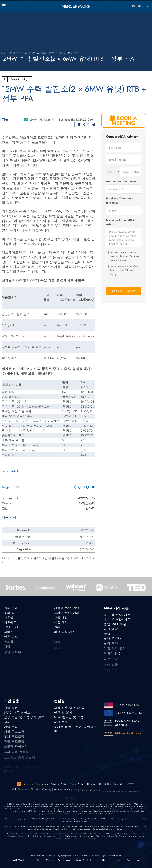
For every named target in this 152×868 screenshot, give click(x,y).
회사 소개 (11, 608)
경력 (7, 650)
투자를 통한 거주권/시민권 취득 (76, 730)
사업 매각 (61, 622)
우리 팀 (9, 613)
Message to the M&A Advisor (120, 222)
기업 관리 (11, 727)
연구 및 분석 (63, 713)
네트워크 (10, 622)
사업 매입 (61, 618)
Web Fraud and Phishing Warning (32, 792)
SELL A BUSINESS (128, 733)
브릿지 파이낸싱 (16, 750)
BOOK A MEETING (124, 121)
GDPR (131, 786)
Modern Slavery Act (66, 793)
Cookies (92, 784)
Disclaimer (42, 784)
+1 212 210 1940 (127, 705)
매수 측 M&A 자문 (117, 620)
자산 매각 (111, 629)
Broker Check (89, 839)
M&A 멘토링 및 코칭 (69, 717)
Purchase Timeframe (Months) (120, 201)
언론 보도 (11, 638)
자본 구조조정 (14, 744)
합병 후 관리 (113, 640)
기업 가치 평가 (115, 651)
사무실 (9, 618)
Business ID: (67, 120)
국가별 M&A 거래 (67, 613)
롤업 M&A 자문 (115, 624)
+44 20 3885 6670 (129, 713)
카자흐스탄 (46, 120)
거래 (57, 627)
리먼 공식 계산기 (66, 633)
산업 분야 (11, 627)
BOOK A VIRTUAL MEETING (127, 723)
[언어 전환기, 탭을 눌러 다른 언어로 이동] (132, 6)
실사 (7, 722)
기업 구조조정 (14, 732)
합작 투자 (111, 645)
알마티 (34, 120)
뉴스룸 (9, 644)
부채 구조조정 (14, 738)
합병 (107, 634)
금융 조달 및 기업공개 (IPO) (25, 717)
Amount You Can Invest (122, 181)
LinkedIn (25, 784)
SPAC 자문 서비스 (17, 713)
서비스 (9, 633)
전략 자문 (11, 708)
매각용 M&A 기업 (67, 608)
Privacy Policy (59, 784)
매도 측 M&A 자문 (117, 615)
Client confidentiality (112, 785)
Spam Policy (78, 784)
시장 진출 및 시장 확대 (71, 708)
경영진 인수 (113, 657)
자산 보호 (61, 722)
